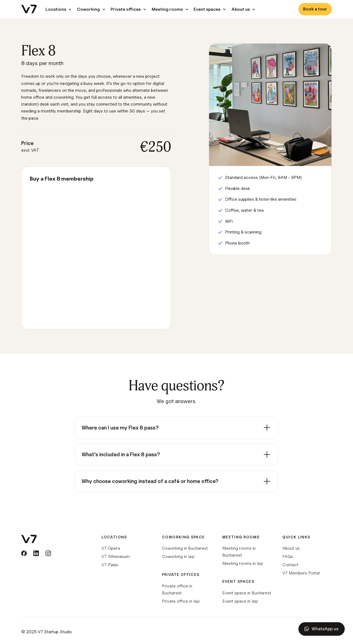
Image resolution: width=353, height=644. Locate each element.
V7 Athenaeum (116, 556)
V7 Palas (110, 565)
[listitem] (176, 428)
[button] (57, 9)
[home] (29, 9)
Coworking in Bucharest (185, 548)
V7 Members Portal (301, 573)
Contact (290, 565)
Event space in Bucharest (247, 593)
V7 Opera (111, 548)
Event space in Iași (240, 601)
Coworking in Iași (178, 556)
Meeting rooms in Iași (243, 563)
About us (291, 548)
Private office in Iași (181, 601)
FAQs (288, 556)
